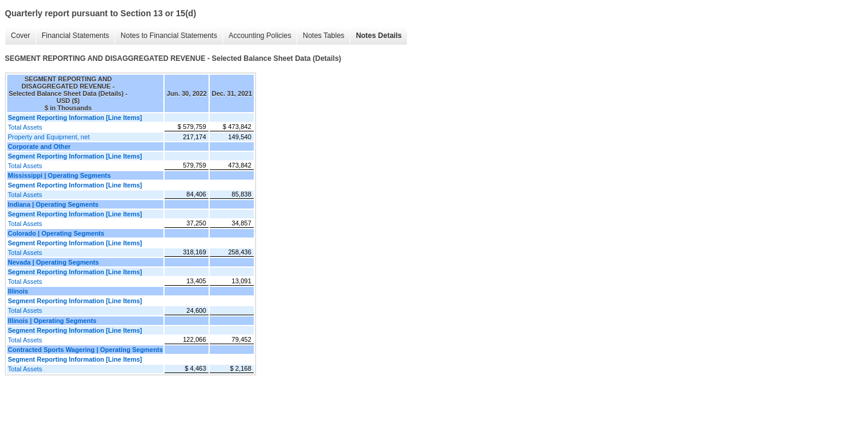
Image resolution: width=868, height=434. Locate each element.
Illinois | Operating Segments (52, 321)
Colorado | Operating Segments (56, 233)
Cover (20, 36)
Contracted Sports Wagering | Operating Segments (85, 350)
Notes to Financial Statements (169, 36)
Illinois (18, 291)
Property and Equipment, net (49, 137)
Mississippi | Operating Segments (59, 175)
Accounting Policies (260, 36)
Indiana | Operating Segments (53, 204)
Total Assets (25, 127)
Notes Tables (323, 36)
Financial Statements (75, 36)
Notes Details (379, 36)
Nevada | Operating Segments (53, 262)
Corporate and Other (39, 146)
